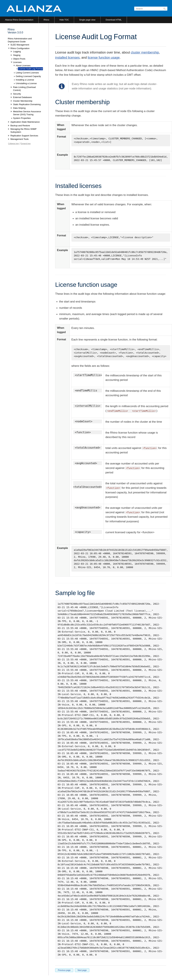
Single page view (87, 20)
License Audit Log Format (30, 69)
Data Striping (19, 108)
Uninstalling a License (26, 83)
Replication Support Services (24, 136)
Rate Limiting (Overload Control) (24, 89)
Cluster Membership (23, 101)
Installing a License (25, 80)
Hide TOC (64, 20)
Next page (82, 970)
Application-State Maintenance (25, 122)
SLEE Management (20, 45)
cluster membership (145, 52)
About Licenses (23, 66)
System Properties (22, 118)
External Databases (22, 97)
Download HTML (114, 20)
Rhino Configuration (20, 48)
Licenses (17, 62)
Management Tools (20, 139)
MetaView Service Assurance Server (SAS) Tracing (27, 113)
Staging (17, 55)
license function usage (104, 58)
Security (17, 94)
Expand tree (26, 143)
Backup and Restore (20, 126)
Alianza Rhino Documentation (19, 20)
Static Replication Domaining (27, 104)
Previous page (64, 970)
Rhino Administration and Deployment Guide (20, 40)
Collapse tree (14, 143)
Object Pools (19, 59)
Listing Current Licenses (27, 73)
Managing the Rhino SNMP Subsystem (23, 130)
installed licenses (67, 58)
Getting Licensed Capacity (28, 76)
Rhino (46, 20)
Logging (17, 51)
